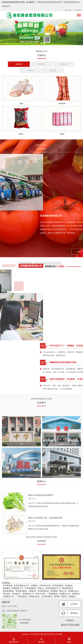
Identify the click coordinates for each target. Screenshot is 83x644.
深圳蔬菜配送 (47, 596)
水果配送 (34, 586)
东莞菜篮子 (17, 594)
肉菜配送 (54, 591)
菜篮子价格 (40, 594)
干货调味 (30, 70)
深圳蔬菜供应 (34, 596)
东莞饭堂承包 (52, 2)
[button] (39, 43)
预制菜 (57, 596)
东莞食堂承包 (42, 2)
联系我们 (78, 10)
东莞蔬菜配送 (58, 586)
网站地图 (68, 10)
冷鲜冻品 (53, 70)
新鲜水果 (64, 64)
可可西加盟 (8, 586)
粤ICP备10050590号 (48, 634)
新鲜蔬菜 (19, 64)
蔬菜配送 (7, 588)
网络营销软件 (68, 588)
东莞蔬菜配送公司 (21, 586)
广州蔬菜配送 (52, 594)
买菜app (41, 588)
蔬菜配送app (73, 591)
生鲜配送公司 (8, 596)
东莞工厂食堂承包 (64, 2)
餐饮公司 (63, 591)
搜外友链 (7, 594)
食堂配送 (69, 586)
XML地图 (58, 634)
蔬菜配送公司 (17, 588)
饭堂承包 (74, 2)
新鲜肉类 (41, 64)
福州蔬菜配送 (8, 591)
